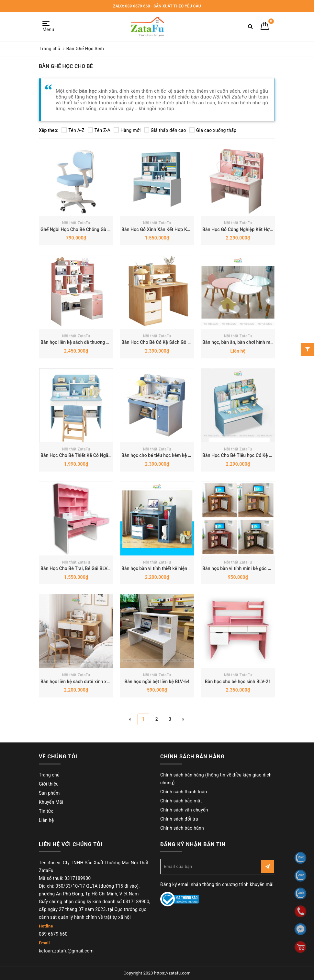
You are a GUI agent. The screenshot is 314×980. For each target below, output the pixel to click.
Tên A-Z (73, 130)
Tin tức (46, 811)
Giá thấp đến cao (165, 130)
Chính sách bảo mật (181, 801)
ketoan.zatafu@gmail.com (66, 951)
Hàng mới (127, 130)
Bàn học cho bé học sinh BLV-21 (238, 682)
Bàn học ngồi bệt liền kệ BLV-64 (157, 682)
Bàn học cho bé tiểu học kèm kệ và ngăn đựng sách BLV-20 (182, 455)
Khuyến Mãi (51, 802)
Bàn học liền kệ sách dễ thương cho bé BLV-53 (88, 342)
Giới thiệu (49, 784)
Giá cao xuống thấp (213, 130)
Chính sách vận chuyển (184, 810)
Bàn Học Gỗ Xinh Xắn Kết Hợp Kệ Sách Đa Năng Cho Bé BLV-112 (188, 229)
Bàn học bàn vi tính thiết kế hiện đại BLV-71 (166, 568)
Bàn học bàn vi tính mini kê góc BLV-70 (242, 568)
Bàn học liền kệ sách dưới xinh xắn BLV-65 (84, 682)
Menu (48, 27)
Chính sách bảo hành (182, 828)
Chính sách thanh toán (184, 792)
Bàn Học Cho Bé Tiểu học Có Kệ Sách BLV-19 (249, 455)
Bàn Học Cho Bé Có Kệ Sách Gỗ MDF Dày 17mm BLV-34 (179, 342)
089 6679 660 (53, 934)
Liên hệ (46, 820)
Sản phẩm (49, 793)
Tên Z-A (99, 130)
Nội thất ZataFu (76, 223)
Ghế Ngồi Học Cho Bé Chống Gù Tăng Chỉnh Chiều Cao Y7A (101, 229)
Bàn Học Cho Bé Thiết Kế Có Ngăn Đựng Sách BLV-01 (95, 455)
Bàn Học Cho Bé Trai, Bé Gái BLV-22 (77, 568)
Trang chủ (49, 775)
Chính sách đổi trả (179, 819)
